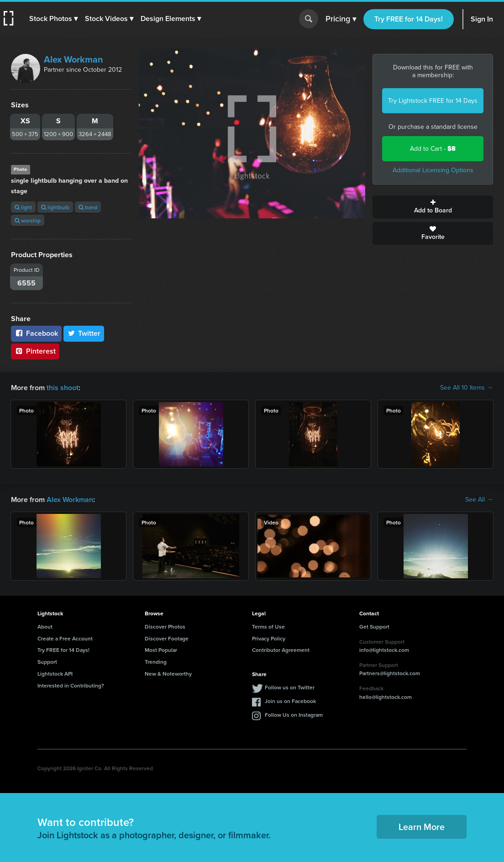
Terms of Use (268, 627)
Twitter (84, 333)
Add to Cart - (433, 149)
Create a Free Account (65, 638)
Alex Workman (73, 59)
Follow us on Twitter (290, 687)
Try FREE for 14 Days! (409, 19)
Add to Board (433, 207)
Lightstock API (55, 674)
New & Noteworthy (168, 674)
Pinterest (35, 351)
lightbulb (55, 207)
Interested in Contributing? (71, 685)
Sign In (482, 19)
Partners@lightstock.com (390, 673)
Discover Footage (167, 638)
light (23, 207)
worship (28, 220)
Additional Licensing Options (433, 170)
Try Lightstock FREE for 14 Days (433, 101)
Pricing (341, 19)
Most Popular (161, 650)
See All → (479, 500)
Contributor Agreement (281, 650)
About (45, 627)
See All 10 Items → (467, 388)
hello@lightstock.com (386, 697)
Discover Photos (165, 627)
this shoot (63, 388)
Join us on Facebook (290, 701)
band (88, 207)
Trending (156, 662)
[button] (53, 19)
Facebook (36, 333)
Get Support (374, 627)
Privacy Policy (269, 638)
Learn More (422, 827)
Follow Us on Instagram (294, 715)
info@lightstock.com (384, 650)
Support (47, 662)
